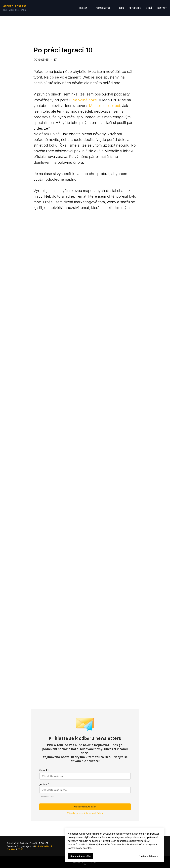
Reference (135, 8)
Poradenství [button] (104, 8)
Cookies (11, 849)
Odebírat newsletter (85, 807)
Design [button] (84, 8)
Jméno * (44, 784)
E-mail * (44, 770)
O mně (149, 8)
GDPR (20, 849)
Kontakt (162, 8)
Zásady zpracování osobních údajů (85, 813)
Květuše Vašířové (44, 846)
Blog (121, 8)
